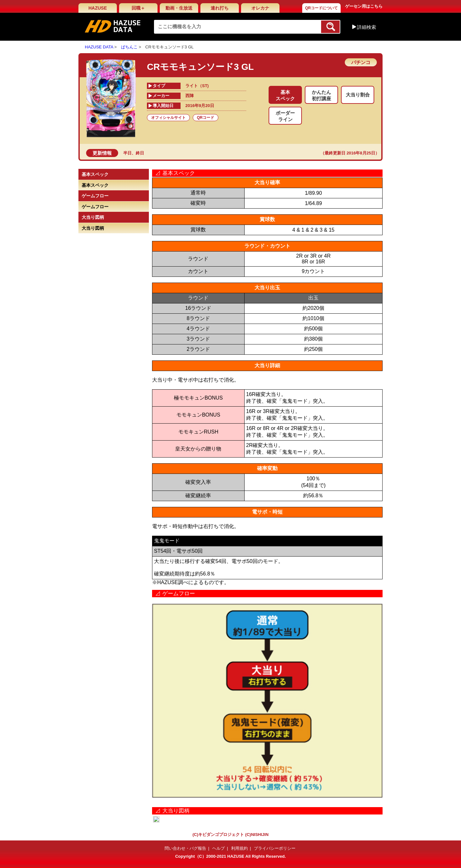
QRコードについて (321, 8)
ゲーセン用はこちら (364, 6)
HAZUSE (98, 8)
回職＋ (138, 8)
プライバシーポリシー (275, 848)
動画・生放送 (179, 8)
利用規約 (239, 848)
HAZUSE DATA (99, 47)
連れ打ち (220, 8)
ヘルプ (218, 848)
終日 (140, 153)
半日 (127, 153)
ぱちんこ (129, 47)
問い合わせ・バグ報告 (185, 848)
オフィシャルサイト (168, 118)
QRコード (206, 118)
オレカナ (260, 8)
